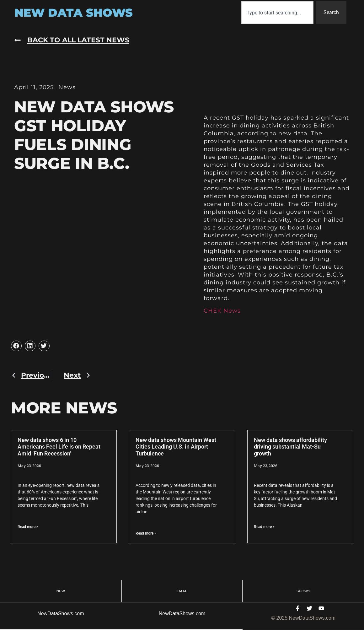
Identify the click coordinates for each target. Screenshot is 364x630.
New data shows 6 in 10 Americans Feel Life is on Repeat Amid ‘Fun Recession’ (59, 447)
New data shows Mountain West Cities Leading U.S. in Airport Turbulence (176, 447)
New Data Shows (74, 13)
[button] (16, 346)
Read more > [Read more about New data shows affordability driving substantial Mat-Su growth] (264, 527)
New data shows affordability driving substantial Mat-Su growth (290, 447)
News (67, 87)
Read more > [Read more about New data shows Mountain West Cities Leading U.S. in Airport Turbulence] (146, 533)
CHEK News (222, 311)
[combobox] (277, 13)
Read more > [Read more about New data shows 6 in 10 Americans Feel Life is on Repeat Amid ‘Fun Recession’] (28, 527)
